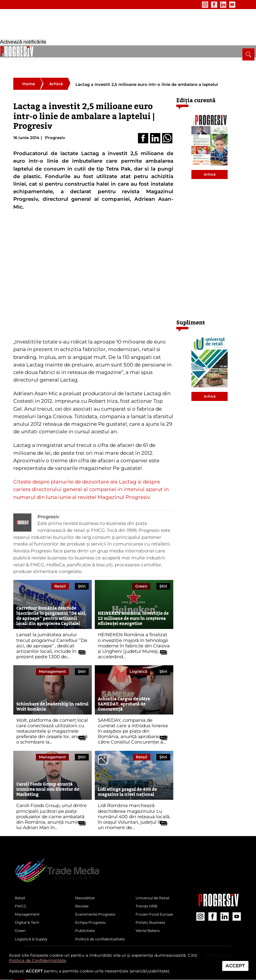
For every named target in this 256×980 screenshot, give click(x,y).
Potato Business (152, 913)
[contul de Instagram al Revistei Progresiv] (189, 5)
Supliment (191, 308)
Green (120, 51)
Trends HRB (148, 894)
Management (71, 51)
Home (29, 70)
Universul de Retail (155, 885)
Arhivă (56, 70)
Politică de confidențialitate (103, 933)
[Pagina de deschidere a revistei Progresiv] (42, 27)
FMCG (50, 51)
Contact (104, 4)
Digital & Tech (99, 51)
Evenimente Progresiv (98, 904)
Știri (82, 572)
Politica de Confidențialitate (37, 960)
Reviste (83, 894)
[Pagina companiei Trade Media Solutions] (219, 890)
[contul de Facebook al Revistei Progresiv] (198, 5)
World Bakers (149, 923)
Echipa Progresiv (92, 913)
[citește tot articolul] (80, 636)
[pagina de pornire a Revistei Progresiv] (19, 51)
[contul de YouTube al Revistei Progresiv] (216, 5)
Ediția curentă (196, 86)
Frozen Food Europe (156, 904)
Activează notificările (23, 977)
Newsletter (24, 4)
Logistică (138, 657)
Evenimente (52, 4)
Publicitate (80, 4)
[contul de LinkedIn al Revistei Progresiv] (207, 5)
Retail (35, 51)
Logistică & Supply (145, 51)
